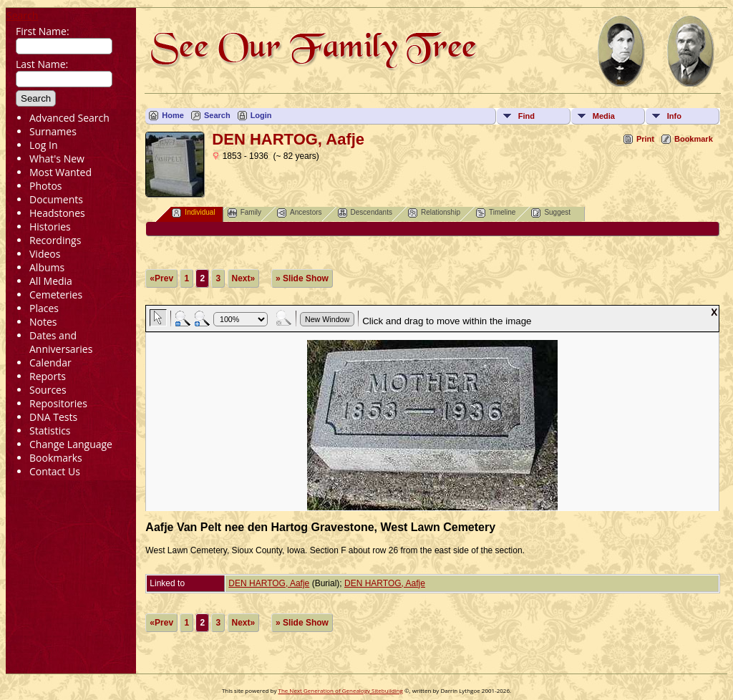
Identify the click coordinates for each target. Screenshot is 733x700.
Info (674, 116)
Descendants (365, 213)
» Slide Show (302, 278)
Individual (193, 213)
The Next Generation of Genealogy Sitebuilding (340, 690)
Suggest (551, 213)
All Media (51, 281)
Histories (50, 227)
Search (22, 15)
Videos (45, 254)
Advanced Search (69, 118)
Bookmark (694, 139)
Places (44, 308)
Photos (46, 186)
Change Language (71, 444)
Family (244, 213)
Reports (48, 376)
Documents (56, 199)
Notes (43, 322)
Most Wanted (60, 172)
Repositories (58, 403)
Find (526, 116)
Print (645, 139)
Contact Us (55, 471)
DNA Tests (53, 417)
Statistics (50, 431)
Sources (48, 390)
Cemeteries (56, 295)
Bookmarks (56, 458)
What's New (57, 159)
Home (173, 115)
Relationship (434, 213)
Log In (43, 145)
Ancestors (299, 213)
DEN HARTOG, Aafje (269, 583)
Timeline (496, 213)
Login (261, 115)
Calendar (50, 363)
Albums (47, 267)
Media (604, 116)
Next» (244, 278)
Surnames (53, 131)
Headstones (57, 213)
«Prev (161, 278)
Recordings (55, 240)
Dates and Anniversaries (61, 342)
